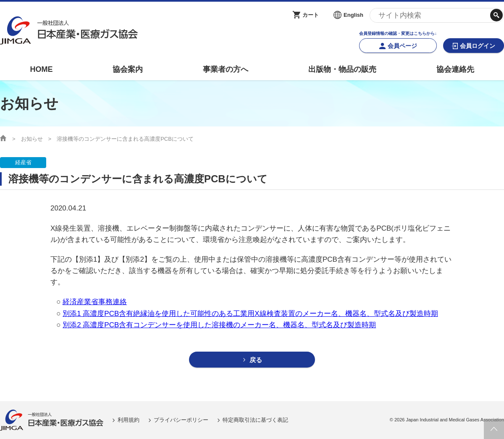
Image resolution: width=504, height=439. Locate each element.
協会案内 (128, 69)
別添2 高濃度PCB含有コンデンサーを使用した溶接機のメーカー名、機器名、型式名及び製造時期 (219, 325)
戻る (256, 360)
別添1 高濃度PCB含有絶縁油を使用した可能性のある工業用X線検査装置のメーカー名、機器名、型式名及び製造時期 (250, 314)
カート (311, 15)
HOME (41, 69)
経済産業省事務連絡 (95, 302)
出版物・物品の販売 (342, 69)
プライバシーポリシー (181, 420)
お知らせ (32, 139)
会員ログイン (478, 46)
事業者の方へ (226, 69)
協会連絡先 (455, 69)
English (353, 15)
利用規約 (129, 420)
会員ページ (402, 46)
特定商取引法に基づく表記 (255, 420)
